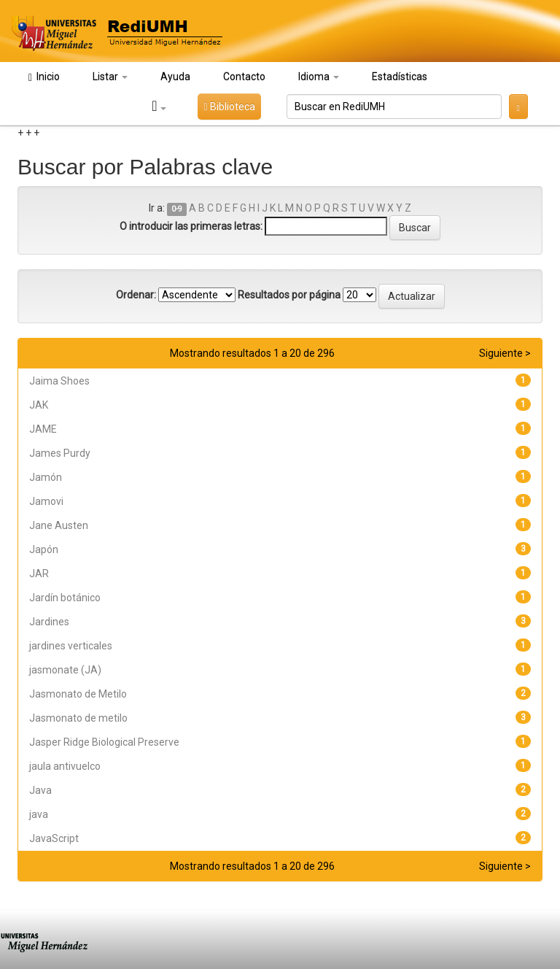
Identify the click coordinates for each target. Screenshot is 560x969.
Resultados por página (289, 295)
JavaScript (54, 838)
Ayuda (175, 77)
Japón (44, 549)
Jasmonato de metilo (78, 718)
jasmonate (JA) (65, 670)
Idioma (319, 77)
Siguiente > (505, 353)
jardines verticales (71, 646)
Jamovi (46, 501)
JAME (43, 429)
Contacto (244, 77)
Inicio (44, 77)
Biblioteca (229, 107)
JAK (39, 405)
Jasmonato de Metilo (78, 694)
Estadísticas (400, 77)
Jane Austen (59, 525)
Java (40, 790)
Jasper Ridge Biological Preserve (104, 742)
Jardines (49, 622)
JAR (39, 574)
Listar (110, 77)
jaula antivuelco (65, 766)
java (39, 814)
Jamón (46, 477)
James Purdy (60, 453)
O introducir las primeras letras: (191, 226)
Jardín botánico (65, 598)
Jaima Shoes (59, 381)
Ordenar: (136, 295)
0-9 (177, 209)
